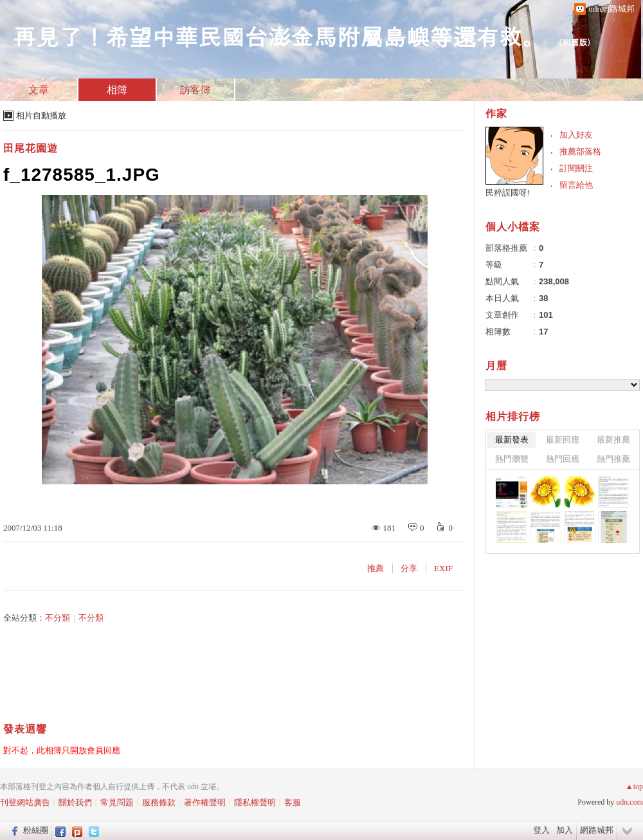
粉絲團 (36, 830)
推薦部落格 (580, 151)
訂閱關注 (576, 168)
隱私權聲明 (255, 802)
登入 (541, 830)
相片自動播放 (41, 115)
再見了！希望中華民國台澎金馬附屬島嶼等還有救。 (279, 36)
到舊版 (575, 42)
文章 (39, 90)
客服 (293, 802)
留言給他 (576, 185)
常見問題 (117, 802)
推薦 (376, 568)
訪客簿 (195, 90)
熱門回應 (563, 459)
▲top (634, 787)
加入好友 (576, 135)
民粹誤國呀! (508, 193)
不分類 (58, 618)
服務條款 (159, 802)
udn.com (629, 802)
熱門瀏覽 (512, 459)
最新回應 (563, 440)
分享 (409, 568)
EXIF (443, 568)
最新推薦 (613, 440)
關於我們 (75, 802)
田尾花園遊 (31, 148)
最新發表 (512, 440)
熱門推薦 (613, 459)
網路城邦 (597, 830)
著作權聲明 (205, 802)
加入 (565, 830)
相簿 (117, 90)
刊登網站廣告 (25, 802)
